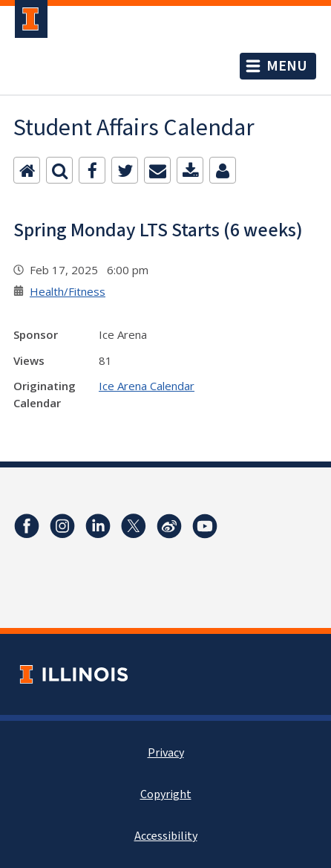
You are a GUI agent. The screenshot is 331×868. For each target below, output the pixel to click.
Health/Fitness (68, 291)
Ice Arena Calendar (147, 386)
